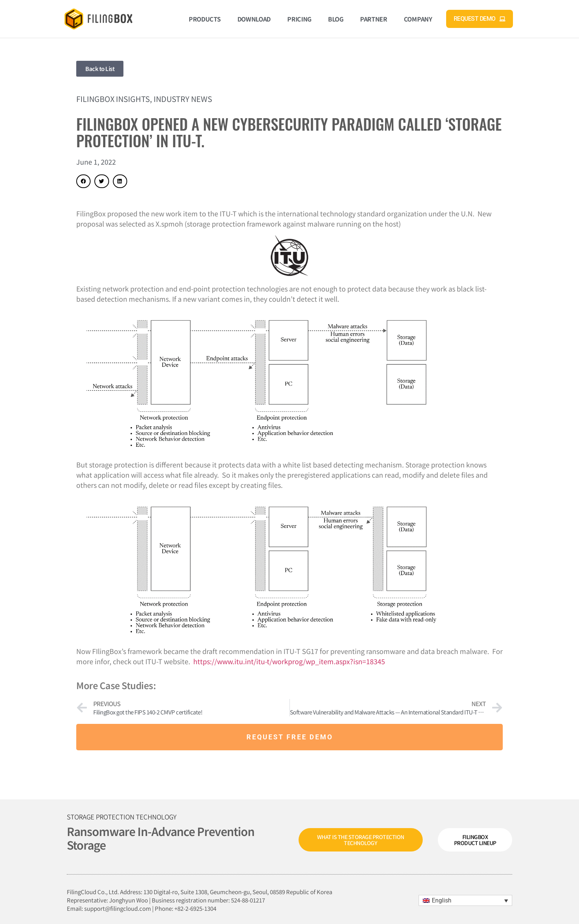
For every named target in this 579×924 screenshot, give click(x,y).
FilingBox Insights (113, 99)
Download (254, 19)
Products (205, 19)
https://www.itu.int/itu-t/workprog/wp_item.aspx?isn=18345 (289, 661)
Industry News (183, 99)
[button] (83, 181)
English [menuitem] (442, 900)
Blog (336, 19)
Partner (374, 19)
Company (418, 19)
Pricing (299, 19)
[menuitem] (465, 900)
